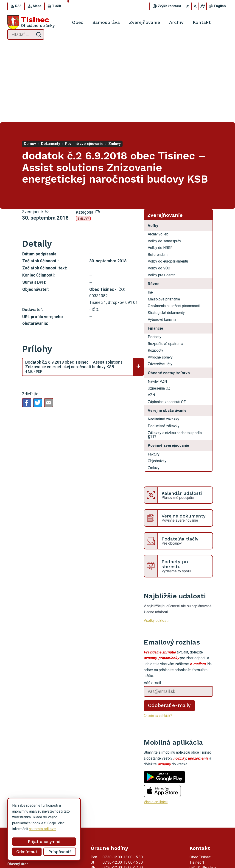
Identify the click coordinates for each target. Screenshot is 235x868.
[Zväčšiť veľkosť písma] (203, 6)
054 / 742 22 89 (203, 817)
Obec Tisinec (135, 856)
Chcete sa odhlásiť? (158, 639)
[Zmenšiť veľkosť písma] (188, 6)
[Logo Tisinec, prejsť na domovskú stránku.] (31, 22)
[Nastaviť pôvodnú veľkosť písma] (195, 6)
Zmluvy (83, 141)
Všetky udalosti (156, 544)
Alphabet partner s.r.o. (76, 856)
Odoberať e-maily (169, 628)
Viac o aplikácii (156, 725)
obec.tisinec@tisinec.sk (209, 822)
